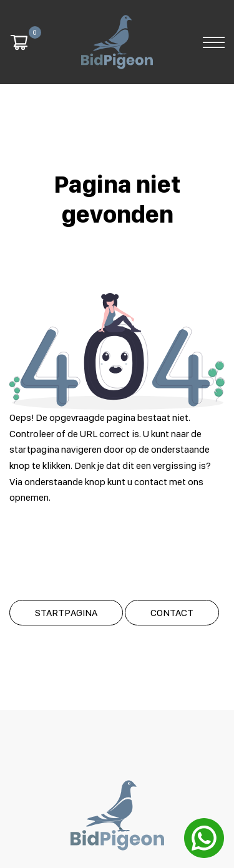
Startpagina (66, 610)
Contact (172, 610)
